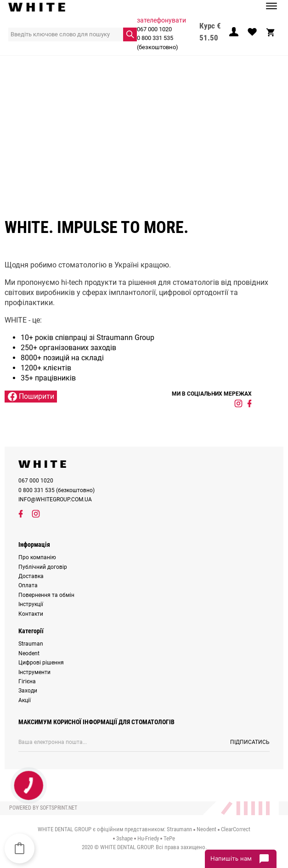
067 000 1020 (154, 29)
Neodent (29, 653)
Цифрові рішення (41, 663)
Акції (25, 700)
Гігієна (27, 681)
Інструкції (31, 604)
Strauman (31, 644)
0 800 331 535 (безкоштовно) (158, 43)
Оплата (28, 585)
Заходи (28, 691)
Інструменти (34, 672)
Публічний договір (43, 567)
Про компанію (37, 557)
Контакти (31, 614)
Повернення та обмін (46, 595)
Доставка (31, 576)
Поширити (31, 397)
